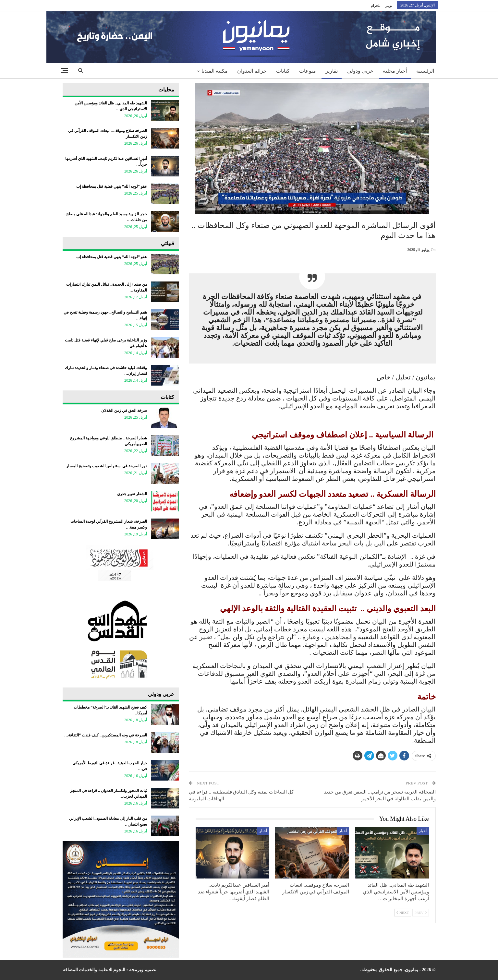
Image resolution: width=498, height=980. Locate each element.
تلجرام (376, 6)
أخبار (423, 831)
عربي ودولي (360, 71)
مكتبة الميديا (215, 71)
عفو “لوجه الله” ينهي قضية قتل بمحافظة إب (112, 186)
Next (403, 913)
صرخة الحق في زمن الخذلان (124, 411)
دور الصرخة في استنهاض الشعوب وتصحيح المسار (107, 466)
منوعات (308, 71)
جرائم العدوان (252, 71)
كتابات (283, 71)
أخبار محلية (395, 71)
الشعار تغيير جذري (132, 494)
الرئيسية (425, 71)
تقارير (332, 71)
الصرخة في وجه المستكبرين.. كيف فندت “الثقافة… (106, 735)
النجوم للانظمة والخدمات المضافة (94, 970)
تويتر (389, 6)
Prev (421, 913)
